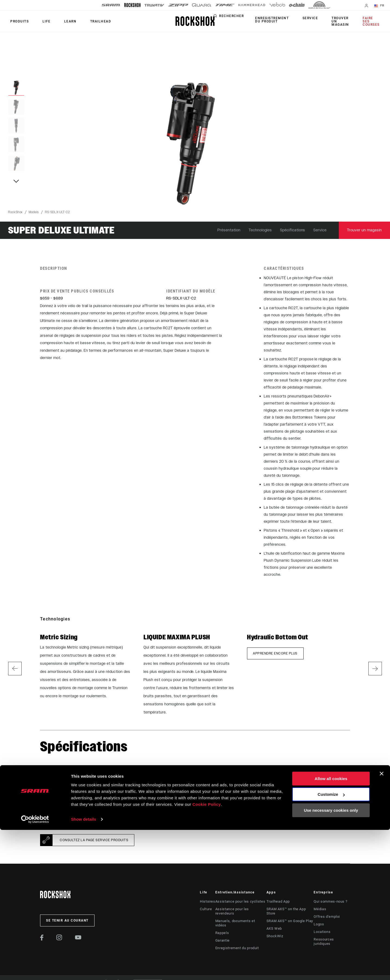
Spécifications (293, 230)
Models (34, 212)
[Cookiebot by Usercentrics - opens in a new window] (35, 969)
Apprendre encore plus (275, 653)
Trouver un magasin (347, 21)
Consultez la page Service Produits (94, 840)
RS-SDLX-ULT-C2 (57, 212)
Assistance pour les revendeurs (240, 909)
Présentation (229, 230)
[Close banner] (382, 924)
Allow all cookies (331, 929)
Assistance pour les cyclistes (238, 902)
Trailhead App (278, 902)
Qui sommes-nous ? (331, 902)
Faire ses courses (374, 21)
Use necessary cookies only (331, 960)
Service (321, 18)
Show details (84, 969)
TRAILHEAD (85, 21)
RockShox (15, 212)
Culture (206, 909)
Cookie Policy (207, 954)
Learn (59, 21)
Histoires (207, 902)
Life (40, 21)
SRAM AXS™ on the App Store (290, 909)
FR (382, 6)
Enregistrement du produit (288, 20)
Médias (321, 909)
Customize (331, 944)
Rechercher (249, 18)
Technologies (260, 230)
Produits (17, 21)
